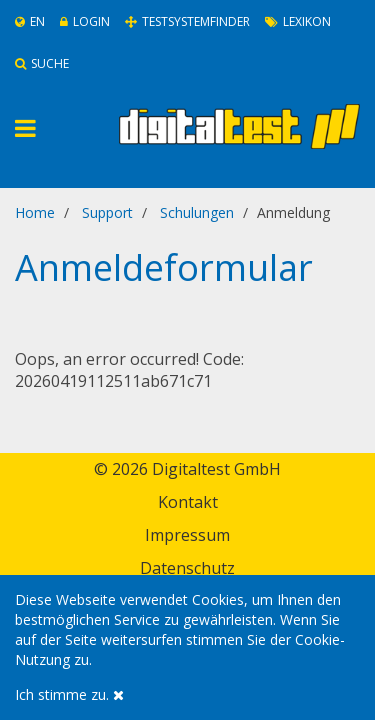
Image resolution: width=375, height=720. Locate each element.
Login (85, 21)
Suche (42, 63)
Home (35, 212)
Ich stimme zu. (69, 694)
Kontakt (188, 502)
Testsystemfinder (187, 21)
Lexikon (298, 21)
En (30, 21)
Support (107, 212)
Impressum (187, 535)
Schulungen (197, 212)
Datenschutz (187, 568)
